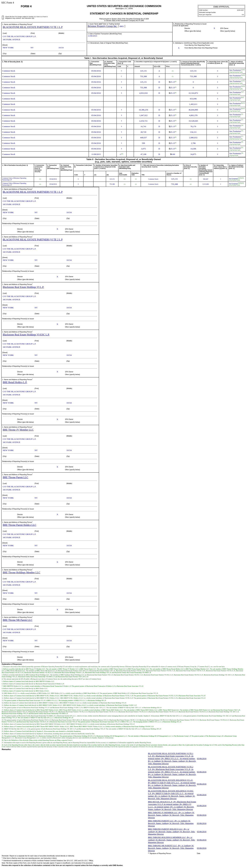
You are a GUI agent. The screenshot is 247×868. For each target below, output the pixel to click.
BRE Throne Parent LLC (15, 477)
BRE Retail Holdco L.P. (15, 382)
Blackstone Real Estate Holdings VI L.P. (23, 287)
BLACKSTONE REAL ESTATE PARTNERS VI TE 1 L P (33, 27)
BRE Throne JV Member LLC (18, 430)
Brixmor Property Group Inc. (103, 26)
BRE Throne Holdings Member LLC (21, 572)
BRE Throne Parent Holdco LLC (19, 525)
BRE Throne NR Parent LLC (17, 620)
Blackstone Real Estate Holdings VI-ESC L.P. (26, 335)
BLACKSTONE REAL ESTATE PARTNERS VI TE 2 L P (33, 240)
